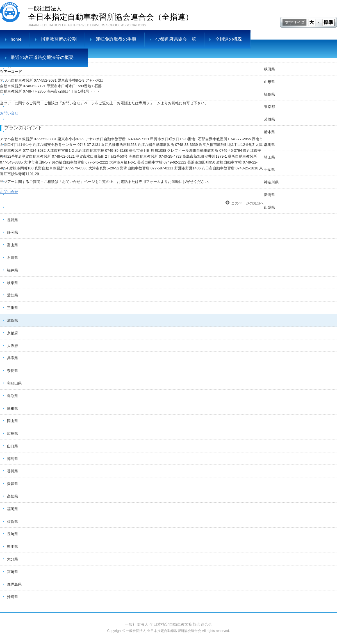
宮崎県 (12, 572)
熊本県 (12, 547)
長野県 (12, 220)
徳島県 (12, 459)
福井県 (12, 270)
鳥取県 (12, 396)
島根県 (12, 409)
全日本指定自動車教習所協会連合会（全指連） (111, 13)
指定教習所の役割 (59, 39)
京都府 (12, 333)
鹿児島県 (14, 584)
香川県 (12, 471)
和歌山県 (14, 383)
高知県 (12, 496)
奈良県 (12, 371)
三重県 (12, 308)
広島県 (12, 433)
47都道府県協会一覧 (176, 39)
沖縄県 (12, 597)
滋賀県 (12, 320)
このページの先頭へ (248, 203)
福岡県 (12, 509)
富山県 (12, 245)
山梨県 (269, 207)
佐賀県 (12, 522)
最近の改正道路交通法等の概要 (42, 57)
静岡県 (12, 232)
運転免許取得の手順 (116, 39)
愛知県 (12, 295)
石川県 (12, 258)
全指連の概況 (229, 39)
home (16, 39)
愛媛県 (12, 484)
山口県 (12, 446)
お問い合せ (9, 113)
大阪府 (12, 346)
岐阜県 (12, 283)
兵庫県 (12, 358)
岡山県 (12, 421)
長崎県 (12, 534)
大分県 (12, 559)
